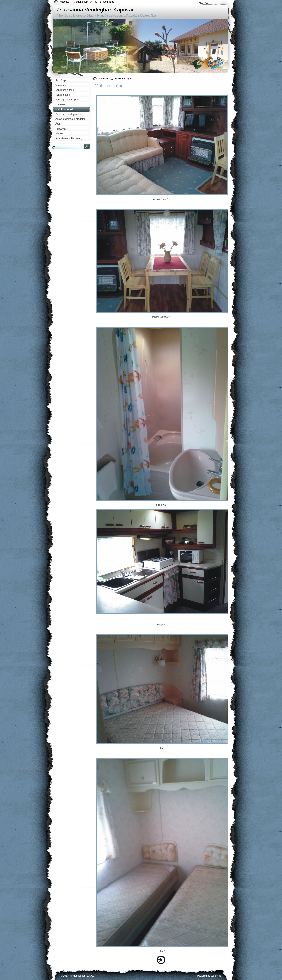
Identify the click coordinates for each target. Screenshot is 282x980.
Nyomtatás (108, 2)
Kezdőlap (104, 79)
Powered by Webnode (209, 976)
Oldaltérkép (82, 2)
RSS (95, 2)
